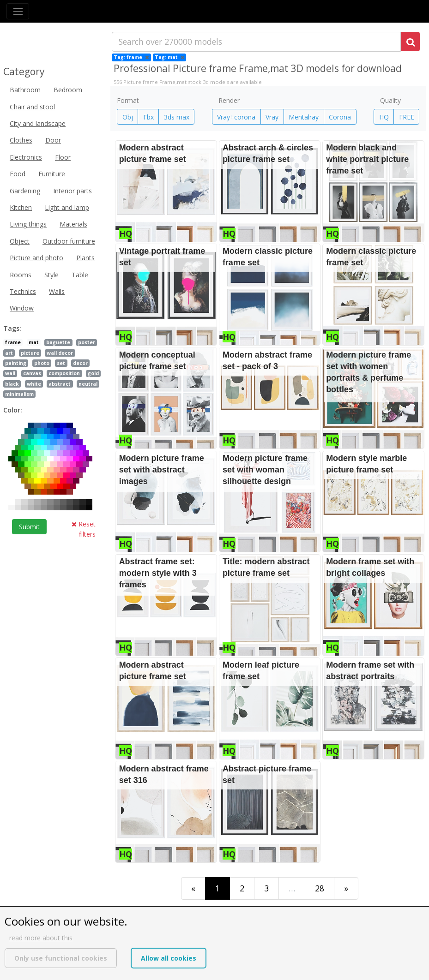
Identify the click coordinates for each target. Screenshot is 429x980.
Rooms (21, 275)
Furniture (52, 174)
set (61, 363)
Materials (73, 224)
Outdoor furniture (69, 241)
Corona (340, 117)
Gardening (25, 191)
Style (51, 275)
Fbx (148, 117)
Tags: (12, 328)
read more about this (41, 938)
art (9, 353)
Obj (128, 117)
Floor (63, 157)
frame (13, 342)
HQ (384, 117)
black (12, 384)
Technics (23, 291)
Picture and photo (36, 258)
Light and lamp (67, 207)
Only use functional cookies (61, 958)
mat (34, 342)
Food (18, 174)
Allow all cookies (169, 958)
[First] (193, 888)
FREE (407, 117)
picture (30, 353)
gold (93, 373)
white (34, 384)
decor (80, 363)
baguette (58, 342)
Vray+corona (236, 117)
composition (64, 373)
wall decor (60, 353)
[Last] (346, 888)
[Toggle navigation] (18, 11)
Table (80, 275)
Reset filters (84, 529)
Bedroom (68, 90)
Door (53, 140)
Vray (272, 117)
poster (87, 342)
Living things (28, 224)
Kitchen (21, 207)
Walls (57, 291)
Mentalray (304, 117)
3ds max (177, 117)
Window (22, 308)
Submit (29, 527)
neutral (88, 384)
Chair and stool (32, 107)
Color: (13, 410)
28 (320, 888)
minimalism (19, 394)
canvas (32, 373)
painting (16, 363)
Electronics (26, 157)
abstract (60, 384)
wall (10, 373)
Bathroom (25, 90)
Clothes (21, 140)
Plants (85, 258)
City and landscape (38, 123)
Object (20, 241)
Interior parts (73, 191)
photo (42, 363)
